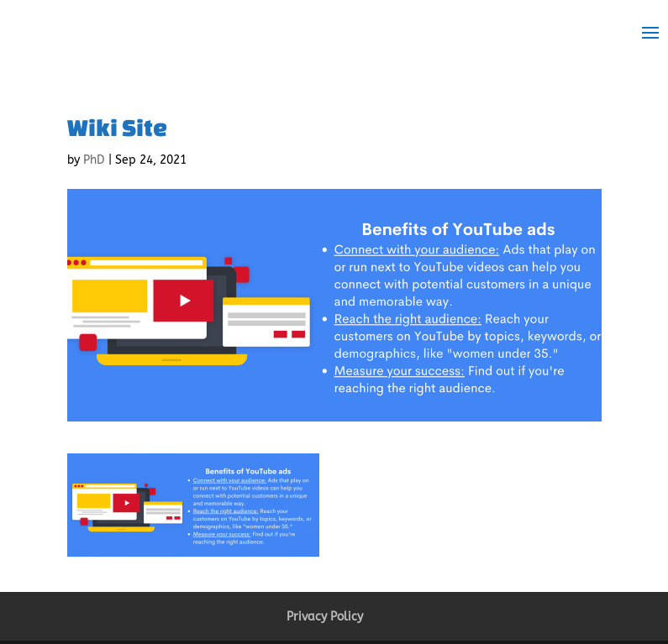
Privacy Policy (325, 617)
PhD (94, 160)
